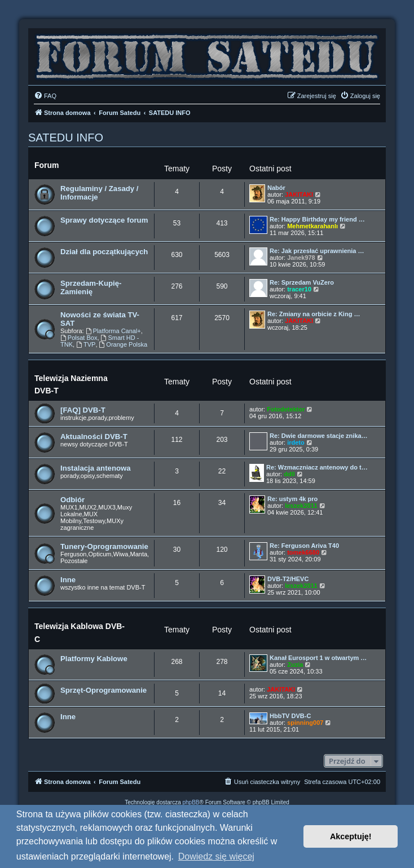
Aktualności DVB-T (94, 437)
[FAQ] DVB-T (83, 410)
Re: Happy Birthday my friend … (317, 219)
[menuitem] (45, 96)
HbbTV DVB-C (290, 716)
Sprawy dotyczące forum (104, 220)
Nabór (276, 188)
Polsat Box (79, 338)
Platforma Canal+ (113, 331)
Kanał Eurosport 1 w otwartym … (318, 658)
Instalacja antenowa (96, 468)
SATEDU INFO (66, 138)
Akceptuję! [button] (351, 836)
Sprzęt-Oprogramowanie (103, 690)
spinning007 (305, 723)
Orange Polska (124, 344)
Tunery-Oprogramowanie (104, 546)
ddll (289, 474)
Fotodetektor (286, 409)
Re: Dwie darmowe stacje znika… (319, 436)
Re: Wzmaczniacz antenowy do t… (317, 467)
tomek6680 (303, 552)
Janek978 (301, 258)
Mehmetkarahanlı (312, 226)
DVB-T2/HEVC (288, 579)
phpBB (191, 802)
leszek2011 (301, 506)
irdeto (296, 442)
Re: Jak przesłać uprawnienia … (317, 251)
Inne (68, 580)
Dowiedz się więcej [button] (216, 856)
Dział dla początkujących (104, 252)
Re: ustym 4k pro (292, 499)
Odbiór (72, 500)
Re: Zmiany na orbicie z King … (314, 314)
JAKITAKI (299, 194)
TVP (86, 344)
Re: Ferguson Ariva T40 (304, 546)
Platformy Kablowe (94, 659)
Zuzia (295, 665)
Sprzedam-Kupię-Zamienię (91, 287)
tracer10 (299, 289)
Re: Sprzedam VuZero (302, 282)
